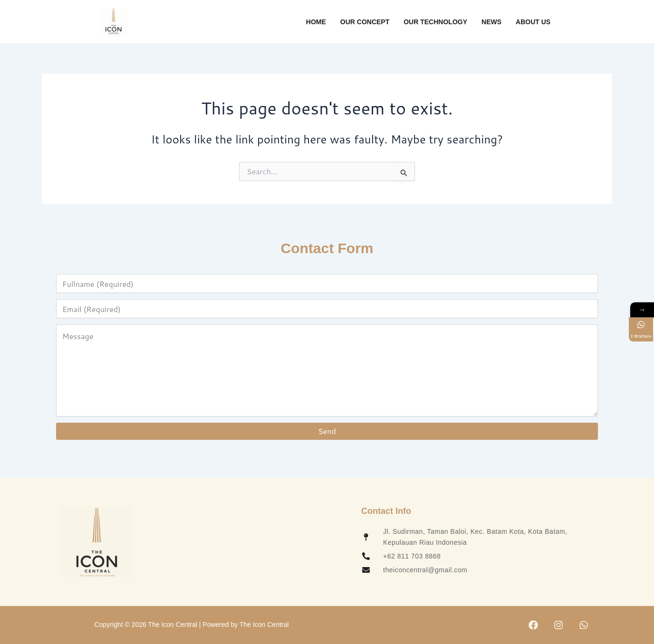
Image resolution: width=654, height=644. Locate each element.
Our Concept (365, 22)
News (491, 22)
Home (316, 22)
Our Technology (435, 22)
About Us (533, 22)
